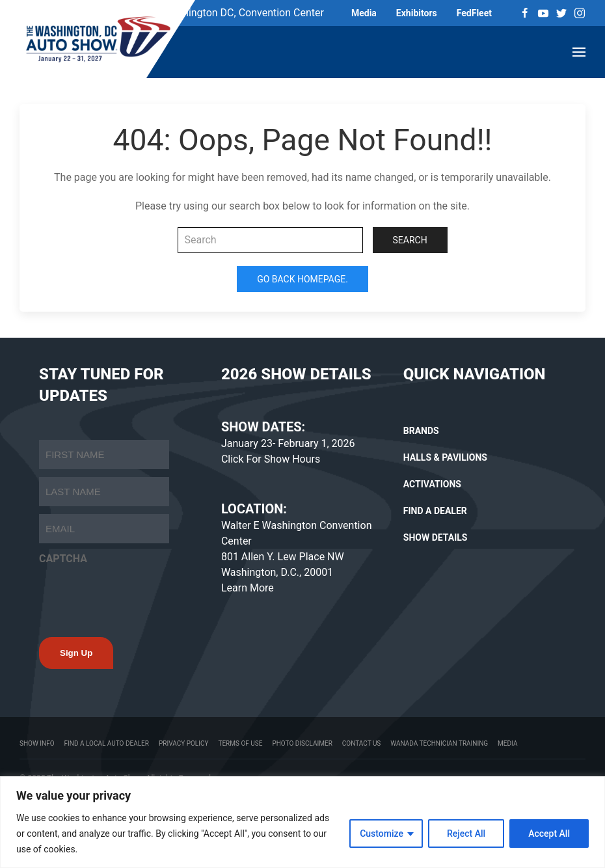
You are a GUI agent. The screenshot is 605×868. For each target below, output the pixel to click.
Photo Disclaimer (302, 743)
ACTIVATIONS (432, 484)
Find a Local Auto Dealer (107, 743)
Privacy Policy (183, 743)
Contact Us (361, 743)
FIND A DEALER (435, 511)
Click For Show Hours (271, 459)
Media (364, 13)
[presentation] (138, 597)
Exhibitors (417, 13)
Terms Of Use (240, 743)
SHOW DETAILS (436, 537)
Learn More (248, 588)
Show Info (37, 743)
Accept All (549, 834)
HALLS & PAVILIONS (445, 457)
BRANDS (421, 431)
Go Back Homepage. (302, 279)
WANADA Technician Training (439, 743)
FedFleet (474, 13)
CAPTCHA (63, 559)
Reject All (466, 834)
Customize (382, 834)
